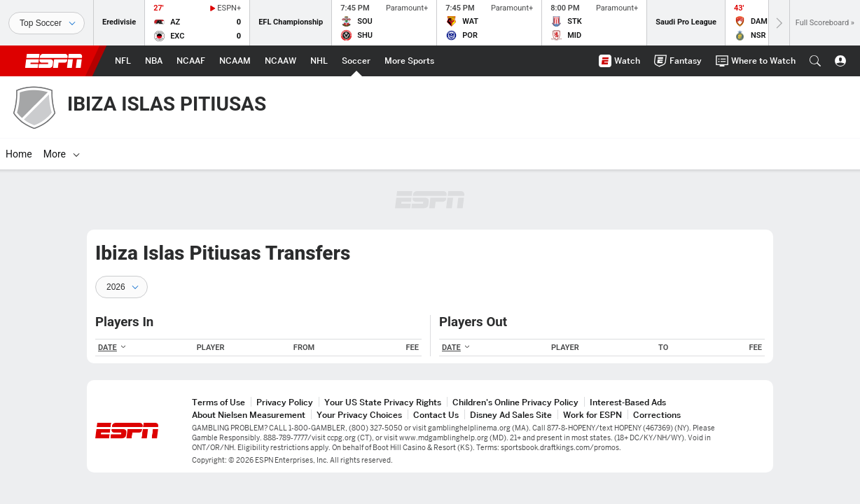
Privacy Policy (285, 402)
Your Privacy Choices (359, 415)
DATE (112, 348)
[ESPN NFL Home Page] (123, 61)
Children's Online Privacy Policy (515, 402)
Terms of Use (219, 402)
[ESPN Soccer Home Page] (356, 61)
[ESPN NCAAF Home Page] (191, 61)
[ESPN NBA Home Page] (154, 61)
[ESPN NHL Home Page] (319, 61)
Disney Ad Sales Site (511, 415)
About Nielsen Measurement (249, 415)
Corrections (657, 415)
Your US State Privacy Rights (383, 402)
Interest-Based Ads (628, 402)
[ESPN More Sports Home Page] (409, 61)
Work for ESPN (592, 415)
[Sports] (47, 23)
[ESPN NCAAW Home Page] (280, 61)
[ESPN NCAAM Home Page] (235, 61)
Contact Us (436, 415)
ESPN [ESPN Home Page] (54, 61)
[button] (815, 61)
